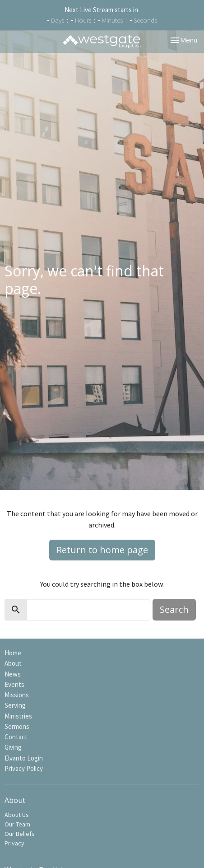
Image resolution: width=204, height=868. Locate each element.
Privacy (14, 843)
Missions (17, 695)
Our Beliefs (20, 834)
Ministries (18, 716)
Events (14, 684)
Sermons (17, 726)
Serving (15, 705)
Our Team (17, 824)
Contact (16, 737)
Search (174, 609)
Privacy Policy (24, 768)
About (13, 663)
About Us (17, 815)
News (13, 674)
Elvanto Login (24, 758)
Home (13, 653)
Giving (13, 747)
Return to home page (102, 550)
